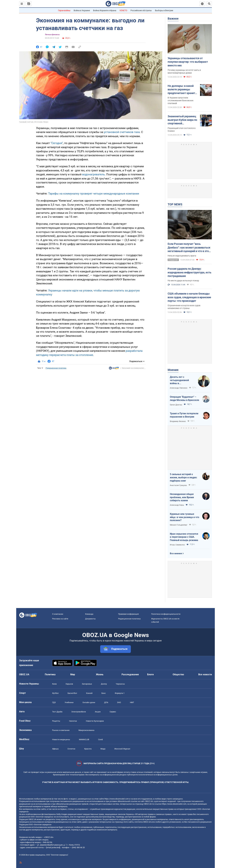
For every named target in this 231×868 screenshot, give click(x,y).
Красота (88, 749)
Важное (173, 19)
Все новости (205, 674)
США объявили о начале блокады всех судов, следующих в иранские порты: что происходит (189, 297)
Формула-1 (120, 693)
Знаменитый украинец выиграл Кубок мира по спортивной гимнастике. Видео (182, 120)
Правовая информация (128, 614)
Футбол (55, 693)
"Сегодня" (57, 143)
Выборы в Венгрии (164, 10)
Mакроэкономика (86, 730)
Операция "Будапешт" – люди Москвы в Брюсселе (185, 398)
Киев (54, 684)
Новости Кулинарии (95, 721)
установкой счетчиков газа (122, 132)
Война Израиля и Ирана (105, 10)
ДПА (106, 702)
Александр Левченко (179, 388)
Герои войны (64, 10)
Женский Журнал (122, 749)
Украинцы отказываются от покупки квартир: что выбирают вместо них (188, 62)
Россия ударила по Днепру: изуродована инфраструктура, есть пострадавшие (189, 272)
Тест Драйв (57, 712)
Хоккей (89, 693)
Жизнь (100, 674)
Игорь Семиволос (177, 545)
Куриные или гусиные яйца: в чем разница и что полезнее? (185, 517)
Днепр (104, 684)
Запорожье (87, 684)
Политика (50, 674)
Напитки (73, 721)
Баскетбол (72, 693)
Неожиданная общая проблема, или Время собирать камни (182, 497)
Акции (98, 712)
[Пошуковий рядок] (209, 4)
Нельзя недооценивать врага (182, 256)
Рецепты (56, 721)
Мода (103, 749)
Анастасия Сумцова (178, 485)
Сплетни (71, 749)
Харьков (69, 684)
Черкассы (120, 684)
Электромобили (79, 712)
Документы (90, 619)
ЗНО (119, 702)
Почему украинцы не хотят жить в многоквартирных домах (184, 71)
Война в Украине (82, 10)
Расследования (130, 674)
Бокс (104, 693)
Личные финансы (52, 35)
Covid (100, 739)
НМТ (132, 702)
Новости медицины (61, 739)
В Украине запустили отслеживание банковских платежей (181, 100)
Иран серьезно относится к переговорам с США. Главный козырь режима (184, 537)
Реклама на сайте (60, 619)
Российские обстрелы (141, 10)
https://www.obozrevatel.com (117, 799)
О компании (58, 614)
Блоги (150, 674)
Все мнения (176, 553)
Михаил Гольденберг (179, 525)
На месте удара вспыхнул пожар (183, 281)
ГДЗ (54, 702)
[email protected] (53, 847)
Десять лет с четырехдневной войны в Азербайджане (179, 380)
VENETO (123, 10)
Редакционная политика (56, 368)
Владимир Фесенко (178, 421)
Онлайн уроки (89, 702)
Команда (89, 614)
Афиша (55, 749)
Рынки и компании (61, 730)
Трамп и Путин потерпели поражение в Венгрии (184, 415)
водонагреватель (93, 174)
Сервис (113, 712)
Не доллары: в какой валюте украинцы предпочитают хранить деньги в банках (182, 90)
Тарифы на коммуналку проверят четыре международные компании (94, 194)
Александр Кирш (177, 505)
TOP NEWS (175, 204)
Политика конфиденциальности (166, 614)
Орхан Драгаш (176, 405)
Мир (73, 674)
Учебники (69, 702)
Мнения (173, 370)
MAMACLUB (84, 739)
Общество (178, 674)
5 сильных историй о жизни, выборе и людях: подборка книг (184, 477)
